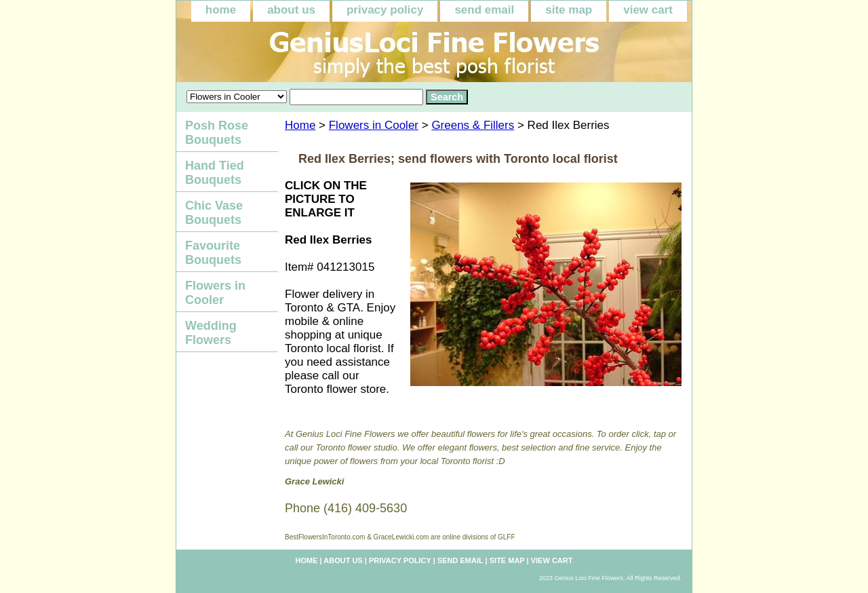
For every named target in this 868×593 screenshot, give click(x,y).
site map (569, 10)
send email (484, 10)
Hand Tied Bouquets (215, 173)
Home (300, 125)
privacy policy (385, 10)
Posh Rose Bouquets (217, 133)
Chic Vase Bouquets (214, 213)
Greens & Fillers (473, 125)
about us (291, 10)
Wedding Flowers (211, 333)
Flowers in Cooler (374, 125)
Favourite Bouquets (213, 253)
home (221, 10)
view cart (648, 10)
